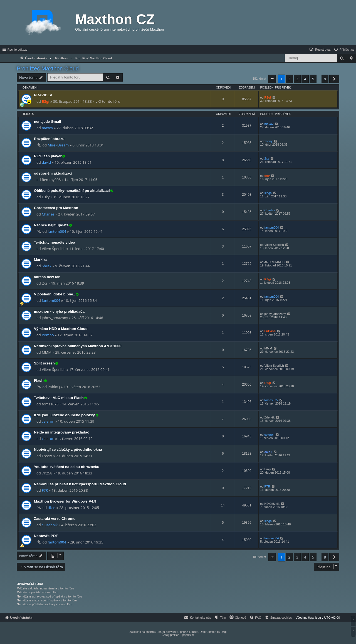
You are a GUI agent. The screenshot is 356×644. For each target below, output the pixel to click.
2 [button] (289, 79)
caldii (268, 452)
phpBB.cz (188, 635)
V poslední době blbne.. (55, 294)
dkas (52, 508)
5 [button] (313, 79)
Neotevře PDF (46, 536)
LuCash (270, 331)
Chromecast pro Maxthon (56, 208)
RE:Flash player (48, 156)
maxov (47, 128)
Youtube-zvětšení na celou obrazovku (67, 467)
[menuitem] (344, 50)
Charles (48, 214)
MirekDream (58, 145)
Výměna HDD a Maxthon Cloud (61, 329)
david (46, 162)
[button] (272, 79)
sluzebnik (50, 525)
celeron (48, 421)
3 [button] (297, 79)
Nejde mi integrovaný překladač (62, 432)
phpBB (150, 632)
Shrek (47, 266)
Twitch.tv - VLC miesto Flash (59, 398)
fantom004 (57, 231)
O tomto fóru (109, 101)
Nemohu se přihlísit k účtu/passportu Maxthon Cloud (80, 484)
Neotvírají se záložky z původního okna (68, 450)
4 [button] (305, 79)
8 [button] (325, 79)
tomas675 (271, 400)
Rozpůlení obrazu (49, 139)
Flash (39, 380)
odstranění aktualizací (53, 173)
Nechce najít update (51, 225)
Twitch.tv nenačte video (55, 242)
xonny (269, 141)
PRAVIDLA (43, 95)
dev (267, 176)
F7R (45, 490)
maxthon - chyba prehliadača (59, 311)
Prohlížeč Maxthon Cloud (48, 68)
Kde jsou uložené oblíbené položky (64, 415)
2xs (267, 158)
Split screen (44, 363)
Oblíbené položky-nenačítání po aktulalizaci (72, 191)
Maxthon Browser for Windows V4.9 (65, 501)
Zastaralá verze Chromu (55, 519)
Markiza (41, 260)
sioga (268, 193)
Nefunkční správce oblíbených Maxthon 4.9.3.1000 (78, 346)
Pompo (48, 335)
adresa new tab (47, 277)
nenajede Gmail (47, 122)
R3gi (45, 101)
